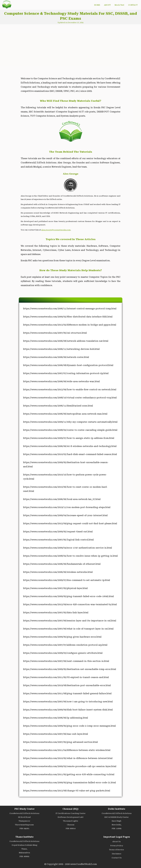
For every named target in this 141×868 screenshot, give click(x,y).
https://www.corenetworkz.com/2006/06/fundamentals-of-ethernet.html (62, 564)
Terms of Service (117, 850)
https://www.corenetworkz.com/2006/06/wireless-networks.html (58, 572)
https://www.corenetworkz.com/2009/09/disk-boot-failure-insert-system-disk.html (68, 710)
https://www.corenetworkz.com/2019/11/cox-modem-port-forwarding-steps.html (67, 507)
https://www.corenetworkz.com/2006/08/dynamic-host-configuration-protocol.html (68, 365)
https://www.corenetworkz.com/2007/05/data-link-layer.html (56, 613)
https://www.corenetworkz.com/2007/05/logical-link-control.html (58, 540)
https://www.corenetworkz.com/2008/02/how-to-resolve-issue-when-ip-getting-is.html (70, 556)
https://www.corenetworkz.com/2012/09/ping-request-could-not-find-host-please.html (70, 524)
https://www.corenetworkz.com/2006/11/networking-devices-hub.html (61, 349)
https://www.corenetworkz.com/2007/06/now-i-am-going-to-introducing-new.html (68, 702)
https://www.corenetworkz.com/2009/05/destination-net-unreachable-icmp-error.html (70, 669)
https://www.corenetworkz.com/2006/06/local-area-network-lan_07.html (62, 499)
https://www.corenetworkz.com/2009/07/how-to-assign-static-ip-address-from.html (69, 438)
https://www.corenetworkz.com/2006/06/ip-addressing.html (55, 718)
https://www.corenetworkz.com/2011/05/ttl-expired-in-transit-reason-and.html (66, 677)
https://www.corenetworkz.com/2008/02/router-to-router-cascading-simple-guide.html (70, 430)
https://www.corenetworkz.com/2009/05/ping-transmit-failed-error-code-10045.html (68, 596)
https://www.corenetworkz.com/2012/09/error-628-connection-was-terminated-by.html (70, 604)
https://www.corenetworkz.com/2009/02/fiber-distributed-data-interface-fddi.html (68, 317)
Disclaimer (117, 854)
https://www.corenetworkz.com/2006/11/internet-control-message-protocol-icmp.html (70, 309)
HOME (97, 5)
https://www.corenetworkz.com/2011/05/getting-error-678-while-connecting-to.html (69, 774)
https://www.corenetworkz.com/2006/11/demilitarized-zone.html (58, 406)
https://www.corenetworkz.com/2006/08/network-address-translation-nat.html (66, 341)
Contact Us (117, 858)
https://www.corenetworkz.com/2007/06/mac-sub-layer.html (55, 734)
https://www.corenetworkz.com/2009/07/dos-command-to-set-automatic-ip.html (66, 580)
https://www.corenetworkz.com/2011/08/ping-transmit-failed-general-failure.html (67, 693)
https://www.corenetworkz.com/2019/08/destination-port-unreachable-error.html (67, 685)
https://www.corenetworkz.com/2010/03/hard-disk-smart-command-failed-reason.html (70, 454)
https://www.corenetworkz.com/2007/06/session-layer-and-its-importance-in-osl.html (70, 621)
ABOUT (107, 5)
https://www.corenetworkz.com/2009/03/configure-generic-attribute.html (63, 653)
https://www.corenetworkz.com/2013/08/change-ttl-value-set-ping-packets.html (67, 791)
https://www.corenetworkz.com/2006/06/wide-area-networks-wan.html (61, 381)
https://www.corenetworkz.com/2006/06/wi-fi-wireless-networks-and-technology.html (70, 446)
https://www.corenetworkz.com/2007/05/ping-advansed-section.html (60, 742)
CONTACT (133, 5)
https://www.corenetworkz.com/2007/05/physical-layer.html (55, 588)
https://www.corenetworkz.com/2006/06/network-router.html (56, 357)
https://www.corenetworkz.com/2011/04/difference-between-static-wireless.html (67, 750)
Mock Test (119, 5)
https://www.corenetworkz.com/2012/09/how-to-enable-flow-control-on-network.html (70, 390)
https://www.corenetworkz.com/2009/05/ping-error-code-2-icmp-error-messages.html (69, 726)
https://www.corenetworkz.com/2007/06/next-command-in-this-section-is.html (66, 661)
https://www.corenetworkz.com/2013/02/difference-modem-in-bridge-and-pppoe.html (70, 325)
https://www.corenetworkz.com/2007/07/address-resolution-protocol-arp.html (65, 645)
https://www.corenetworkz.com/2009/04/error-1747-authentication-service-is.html (67, 548)
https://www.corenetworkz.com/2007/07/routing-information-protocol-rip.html (66, 373)
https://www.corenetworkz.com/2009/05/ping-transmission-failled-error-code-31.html (69, 783)
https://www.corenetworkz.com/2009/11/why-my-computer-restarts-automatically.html (70, 422)
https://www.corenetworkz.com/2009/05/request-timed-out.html (58, 532)
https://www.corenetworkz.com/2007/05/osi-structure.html (55, 333)
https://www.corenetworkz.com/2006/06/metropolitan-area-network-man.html (65, 414)
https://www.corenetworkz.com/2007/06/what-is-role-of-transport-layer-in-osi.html (68, 629)
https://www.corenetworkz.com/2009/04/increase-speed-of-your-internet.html (65, 515)
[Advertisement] (41, 48)
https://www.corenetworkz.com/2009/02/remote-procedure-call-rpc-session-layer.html (70, 766)
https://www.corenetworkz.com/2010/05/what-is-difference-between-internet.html (68, 758)
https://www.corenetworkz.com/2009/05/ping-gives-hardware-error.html (62, 637)
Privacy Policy (117, 846)
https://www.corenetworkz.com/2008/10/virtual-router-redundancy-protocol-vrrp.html (70, 398)
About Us (117, 842)
